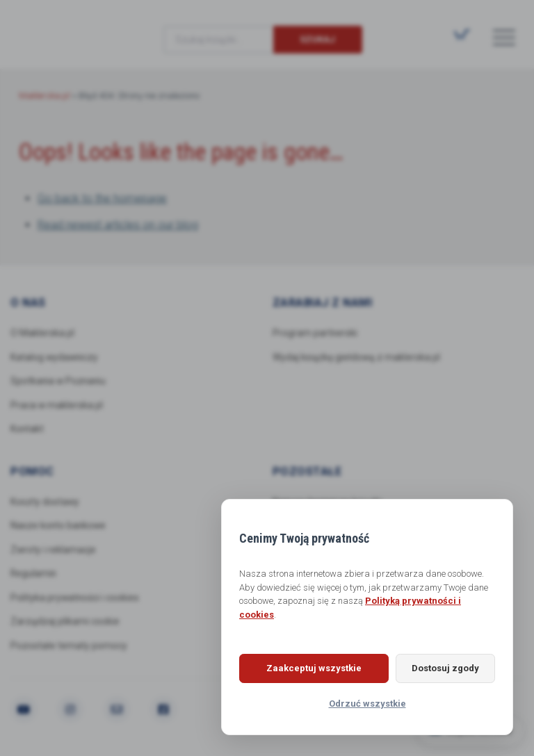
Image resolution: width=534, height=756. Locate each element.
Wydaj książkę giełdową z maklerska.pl (357, 357)
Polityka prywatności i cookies (75, 599)
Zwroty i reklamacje (54, 551)
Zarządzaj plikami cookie (65, 623)
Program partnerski (315, 333)
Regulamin (34, 575)
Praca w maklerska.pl (57, 406)
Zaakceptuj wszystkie (308, 668)
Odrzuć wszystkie (367, 704)
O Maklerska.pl (42, 333)
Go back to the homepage (102, 198)
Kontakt (27, 429)
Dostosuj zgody (440, 668)
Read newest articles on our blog (118, 225)
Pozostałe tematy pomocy (69, 648)
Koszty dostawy (45, 502)
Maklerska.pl (69, 28)
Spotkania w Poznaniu (59, 381)
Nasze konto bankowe (59, 527)
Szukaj (317, 39)
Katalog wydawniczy (55, 357)
